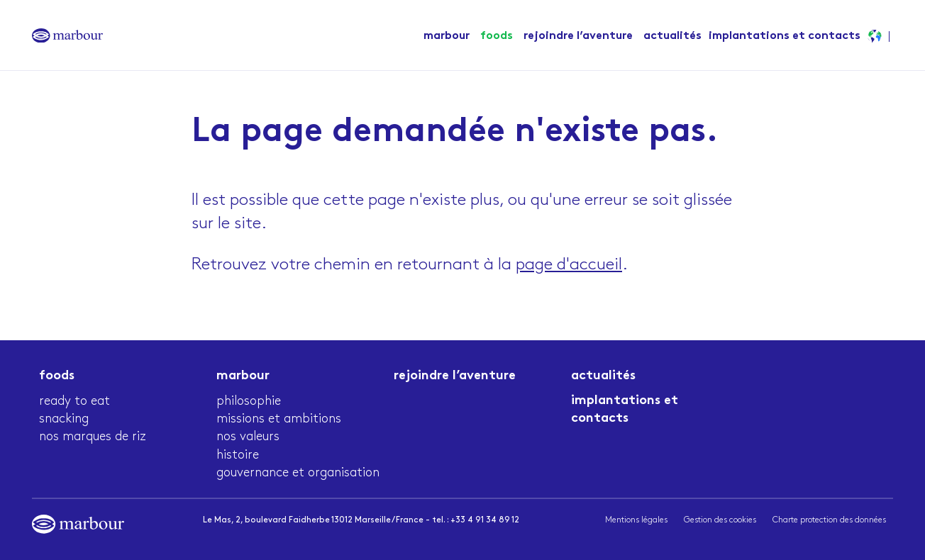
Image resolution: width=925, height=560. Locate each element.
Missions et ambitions (279, 419)
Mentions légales (636, 520)
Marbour (447, 37)
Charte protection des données (829, 520)
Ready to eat (74, 401)
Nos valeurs (248, 436)
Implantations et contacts (785, 37)
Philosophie (249, 401)
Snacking (64, 419)
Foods (497, 37)
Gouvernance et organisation (298, 472)
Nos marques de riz (93, 436)
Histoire (238, 455)
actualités (672, 37)
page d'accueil (569, 264)
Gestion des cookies (720, 520)
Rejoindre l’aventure (578, 37)
